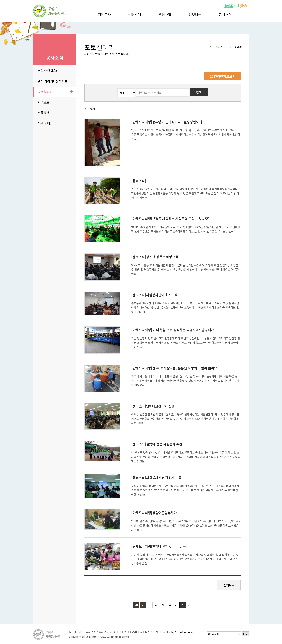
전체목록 (229, 585)
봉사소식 (225, 14)
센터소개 (135, 14)
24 (169, 605)
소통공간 (43, 113)
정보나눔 (195, 14)
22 (156, 605)
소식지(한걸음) (47, 71)
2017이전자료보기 (223, 76)
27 (189, 605)
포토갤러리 (45, 92)
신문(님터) (44, 123)
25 (176, 605)
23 (163, 605)
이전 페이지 (143, 605)
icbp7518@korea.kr (181, 632)
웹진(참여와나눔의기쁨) (53, 81)
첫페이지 (136, 605)
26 (183, 605)
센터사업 (165, 14)
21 (149, 605)
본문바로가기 (8, 0)
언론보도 (43, 102)
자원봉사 (104, 14)
